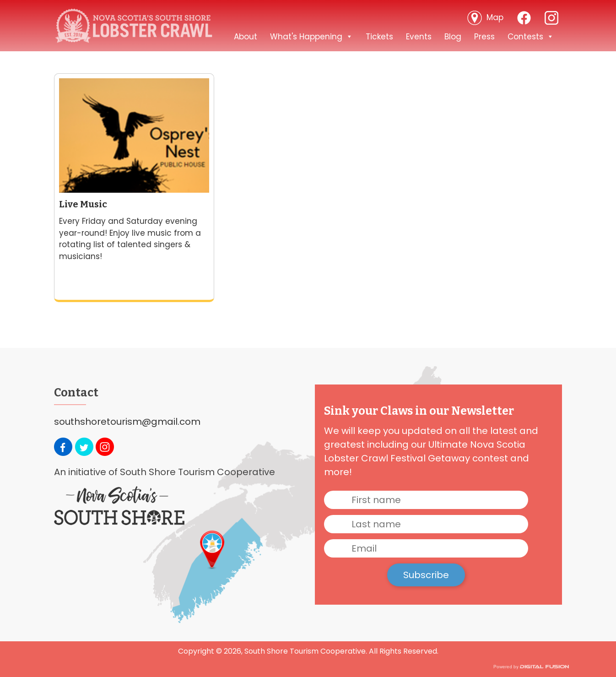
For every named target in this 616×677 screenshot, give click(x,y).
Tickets (379, 37)
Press (484, 37)
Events (419, 37)
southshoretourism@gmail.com (127, 422)
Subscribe (426, 575)
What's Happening (311, 37)
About (246, 37)
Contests (531, 37)
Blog (453, 37)
